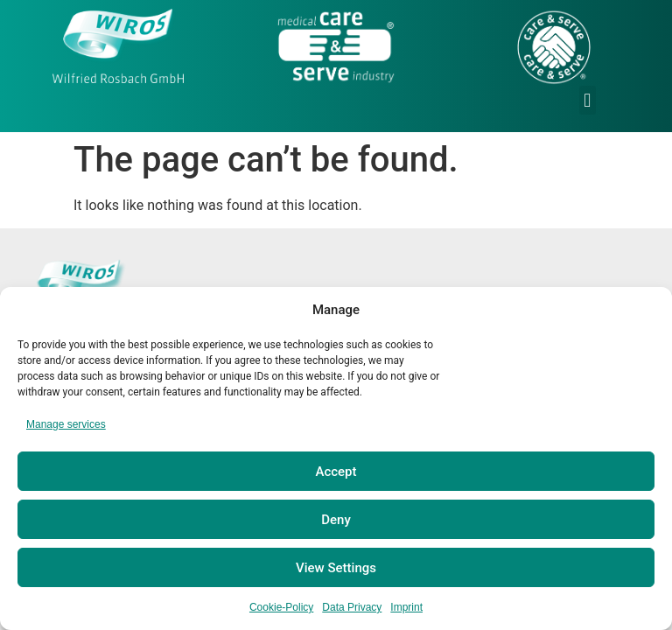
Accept (336, 472)
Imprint (406, 607)
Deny (336, 520)
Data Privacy (352, 607)
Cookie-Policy (281, 607)
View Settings (336, 568)
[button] (588, 100)
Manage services (66, 424)
